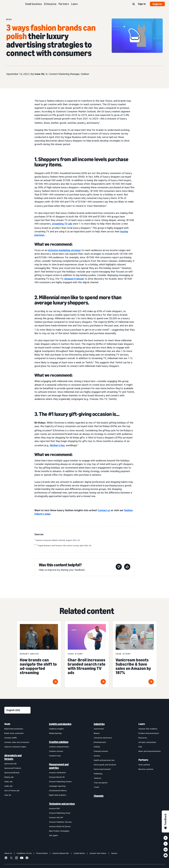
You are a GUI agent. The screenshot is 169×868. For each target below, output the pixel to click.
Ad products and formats (13, 757)
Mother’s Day (57, 445)
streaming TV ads (62, 224)
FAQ (140, 747)
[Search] (134, 4)
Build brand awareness (14, 729)
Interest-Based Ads (61, 853)
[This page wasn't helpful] (119, 567)
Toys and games (101, 783)
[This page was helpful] (127, 567)
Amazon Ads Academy (148, 729)
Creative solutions (59, 742)
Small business (34, 4)
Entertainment (100, 742)
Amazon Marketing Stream (60, 781)
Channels (99, 796)
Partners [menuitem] (143, 760)
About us (8, 853)
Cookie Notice (79, 853)
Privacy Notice (42, 853)
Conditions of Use (24, 853)
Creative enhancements (59, 747)
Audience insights (56, 729)
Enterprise (50, 4)
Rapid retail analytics (58, 795)
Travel (96, 787)
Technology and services (62, 804)
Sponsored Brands (12, 772)
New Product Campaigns (59, 831)
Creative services (56, 751)
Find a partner (144, 765)
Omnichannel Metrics (58, 790)
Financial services (101, 751)
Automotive (99, 729)
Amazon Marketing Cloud (60, 813)
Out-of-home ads (12, 790)
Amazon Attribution (57, 772)
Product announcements (149, 733)
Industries (99, 724)
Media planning (55, 733)
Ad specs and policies (147, 742)
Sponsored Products (13, 768)
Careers (114, 853)
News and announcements (150, 751)
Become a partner (146, 769)
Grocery (97, 756)
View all (8, 795)
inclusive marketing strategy (64, 250)
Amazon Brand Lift (57, 777)
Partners (64, 4)
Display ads (9, 777)
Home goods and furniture (105, 765)
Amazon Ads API (56, 817)
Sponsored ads (11, 764)
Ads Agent (53, 835)
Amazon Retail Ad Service (60, 826)
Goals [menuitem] (7, 724)
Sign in (142, 4)
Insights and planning (60, 724)
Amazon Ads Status (98, 853)
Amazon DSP (54, 808)
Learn (74, 4)
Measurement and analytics (59, 766)
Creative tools (55, 756)
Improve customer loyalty (15, 747)
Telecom (97, 778)
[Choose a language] (17, 710)
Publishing (98, 774)
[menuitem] (17, 780)
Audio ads (8, 786)
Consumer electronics (103, 738)
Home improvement (102, 769)
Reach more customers (14, 733)
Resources (143, 738)
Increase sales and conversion (17, 742)
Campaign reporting (57, 786)
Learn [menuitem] (142, 724)
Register (157, 4)
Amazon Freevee (74, 279)
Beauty (97, 733)
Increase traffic (11, 738)
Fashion (97, 747)
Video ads (8, 781)
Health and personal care (104, 760)
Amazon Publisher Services (60, 822)
